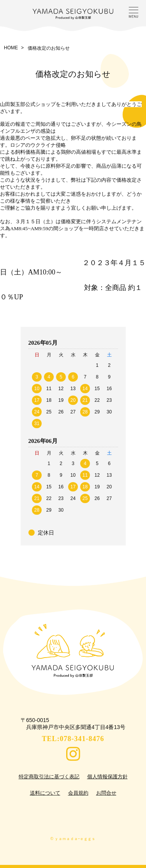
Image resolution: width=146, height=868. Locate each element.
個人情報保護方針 (107, 777)
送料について (45, 793)
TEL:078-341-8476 (73, 739)
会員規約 (78, 793)
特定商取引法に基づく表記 (49, 777)
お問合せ (106, 793)
